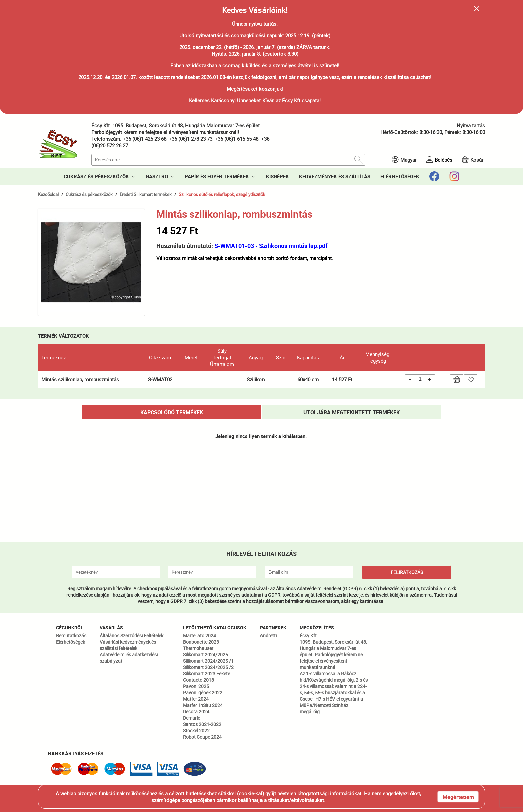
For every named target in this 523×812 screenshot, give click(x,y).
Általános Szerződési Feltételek (132, 635)
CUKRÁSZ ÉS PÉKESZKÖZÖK (96, 176)
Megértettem (458, 797)
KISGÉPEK (277, 176)
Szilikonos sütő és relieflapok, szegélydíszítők (222, 194)
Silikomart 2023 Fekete (207, 673)
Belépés (443, 160)
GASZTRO (157, 176)
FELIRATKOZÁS (407, 572)
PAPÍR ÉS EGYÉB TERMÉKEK (217, 176)
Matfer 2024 (196, 699)
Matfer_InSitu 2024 (203, 705)
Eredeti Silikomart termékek (146, 194)
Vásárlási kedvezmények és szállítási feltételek (128, 645)
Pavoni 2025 (196, 686)
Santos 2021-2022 (202, 724)
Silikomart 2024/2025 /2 (208, 667)
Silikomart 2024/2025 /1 (208, 661)
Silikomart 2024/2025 (206, 654)
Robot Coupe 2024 (202, 737)
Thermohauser (198, 648)
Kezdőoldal (48, 194)
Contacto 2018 (199, 680)
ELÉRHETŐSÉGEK (400, 176)
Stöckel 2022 (196, 730)
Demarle (192, 718)
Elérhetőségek (71, 642)
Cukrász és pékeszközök (89, 194)
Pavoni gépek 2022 (203, 692)
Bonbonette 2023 (201, 642)
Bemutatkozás (71, 635)
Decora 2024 (196, 711)
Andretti (268, 635)
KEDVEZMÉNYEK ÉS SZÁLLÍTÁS (335, 176)
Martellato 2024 (200, 635)
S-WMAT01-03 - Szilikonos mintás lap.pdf (271, 246)
